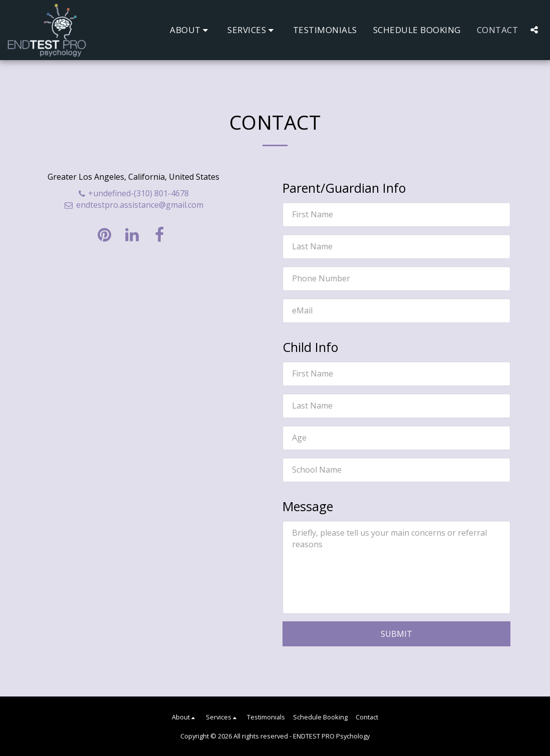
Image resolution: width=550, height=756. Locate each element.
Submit (396, 634)
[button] (191, 30)
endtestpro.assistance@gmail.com (133, 205)
